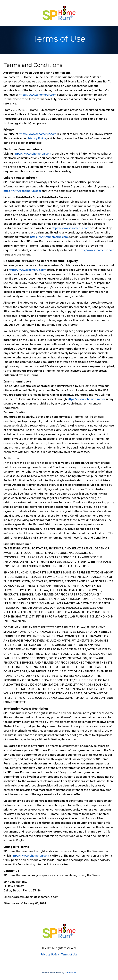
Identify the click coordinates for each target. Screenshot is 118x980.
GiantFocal (71, 973)
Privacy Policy (37, 138)
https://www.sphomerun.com (38, 95)
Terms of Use (69, 954)
